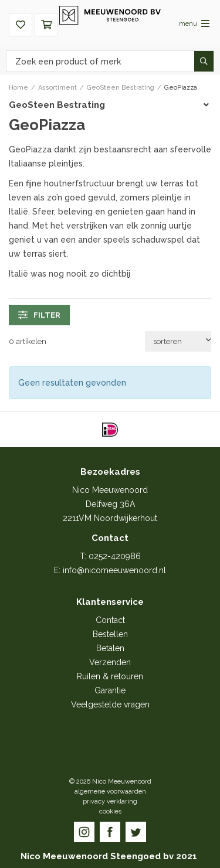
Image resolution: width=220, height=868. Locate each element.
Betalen (110, 648)
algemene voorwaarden (110, 792)
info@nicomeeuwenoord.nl (114, 570)
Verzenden (110, 662)
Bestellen (110, 634)
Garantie (110, 690)
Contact (110, 620)
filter (39, 315)
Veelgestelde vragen (110, 704)
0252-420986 (115, 556)
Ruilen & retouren (110, 676)
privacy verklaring (110, 801)
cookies (110, 811)
